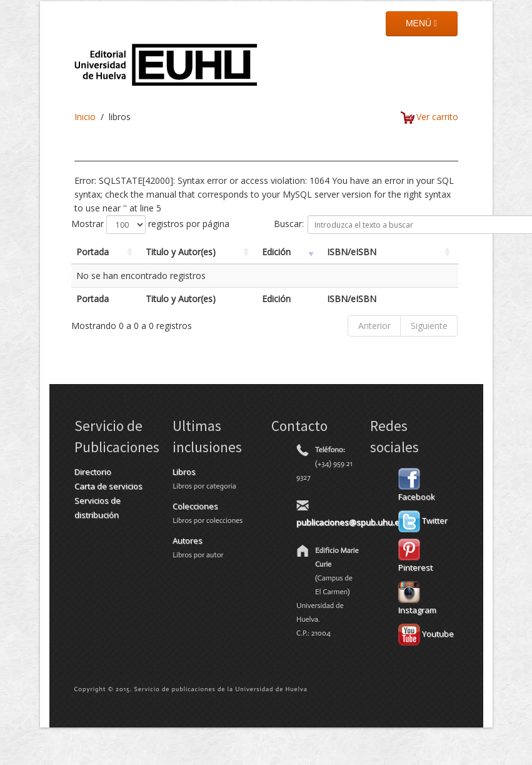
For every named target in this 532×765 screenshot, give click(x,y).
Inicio (85, 117)
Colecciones (195, 506)
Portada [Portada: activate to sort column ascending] (93, 252)
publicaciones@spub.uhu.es (350, 522)
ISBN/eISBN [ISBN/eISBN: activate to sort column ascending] (352, 252)
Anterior (374, 326)
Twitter (423, 520)
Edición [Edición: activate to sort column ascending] (276, 252)
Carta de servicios (108, 486)
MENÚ (421, 23)
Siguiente (429, 326)
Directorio (93, 472)
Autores (188, 540)
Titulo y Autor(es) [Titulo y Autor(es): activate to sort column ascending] (181, 252)
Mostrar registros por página (150, 225)
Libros (184, 472)
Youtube (426, 634)
